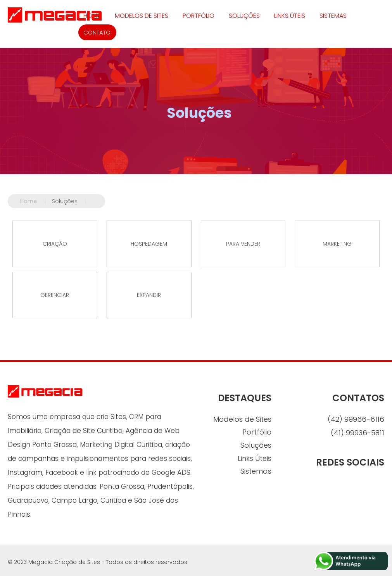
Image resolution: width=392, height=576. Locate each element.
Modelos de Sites (142, 16)
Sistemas (333, 16)
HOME (92, 16)
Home (36, 201)
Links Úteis (290, 16)
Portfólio (199, 16)
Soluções (244, 16)
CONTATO (97, 32)
